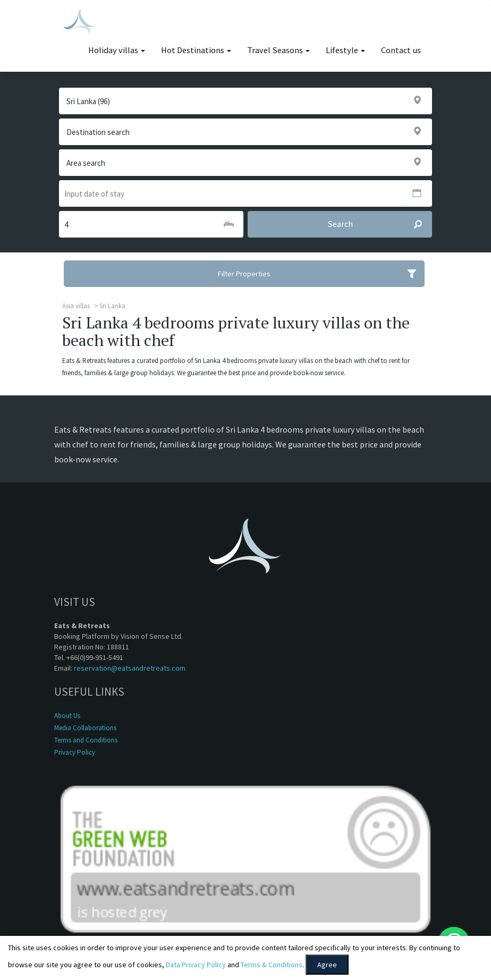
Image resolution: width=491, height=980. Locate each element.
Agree (327, 965)
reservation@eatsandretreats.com (130, 668)
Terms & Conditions (272, 965)
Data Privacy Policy (196, 965)
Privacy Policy (75, 752)
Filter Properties (321, 274)
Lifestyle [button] (345, 50)
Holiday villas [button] (117, 50)
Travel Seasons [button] (278, 50)
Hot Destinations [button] (196, 50)
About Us (67, 716)
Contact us (401, 50)
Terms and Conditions (86, 740)
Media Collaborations (85, 728)
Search (380, 224)
